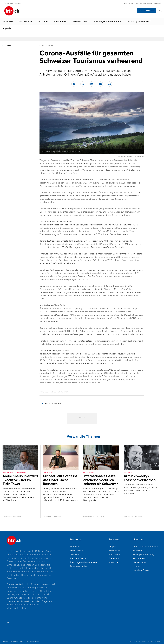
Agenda (7, 28)
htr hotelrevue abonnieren (146, 547)
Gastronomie (25, 21)
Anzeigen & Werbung (144, 554)
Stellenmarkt (115, 558)
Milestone (114, 562)
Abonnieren (139, 558)
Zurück (8, 45)
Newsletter (138, 3)
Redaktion (138, 551)
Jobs (12, 3)
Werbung (6, 3)
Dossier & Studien (79, 566)
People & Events (81, 21)
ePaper (131, 3)
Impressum (14, 641)
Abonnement (147, 3)
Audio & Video (60, 21)
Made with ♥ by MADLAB (155, 641)
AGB (22, 641)
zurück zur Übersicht (53, 404)
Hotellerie (8, 21)
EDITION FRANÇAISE (146, 10)
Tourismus (43, 21)
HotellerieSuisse (141, 570)
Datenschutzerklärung (33, 641)
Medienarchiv (157, 3)
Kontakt (137, 566)
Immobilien (18, 3)
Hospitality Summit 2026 (139, 21)
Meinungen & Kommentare (108, 21)
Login (126, 3)
